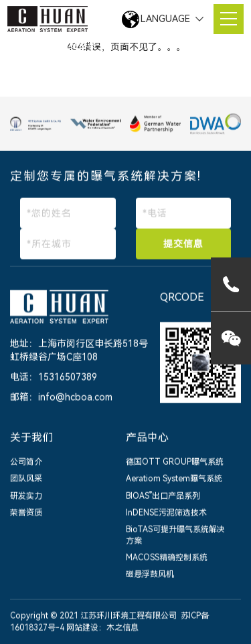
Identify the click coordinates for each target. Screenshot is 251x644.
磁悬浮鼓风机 (150, 575)
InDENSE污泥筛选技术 (166, 513)
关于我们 (31, 438)
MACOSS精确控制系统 (167, 558)
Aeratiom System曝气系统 (174, 479)
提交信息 (183, 245)
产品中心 (147, 438)
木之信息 (122, 628)
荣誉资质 (26, 513)
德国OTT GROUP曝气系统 (175, 463)
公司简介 (26, 463)
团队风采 (26, 479)
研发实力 (26, 496)
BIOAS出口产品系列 (163, 496)
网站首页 (78, 45)
